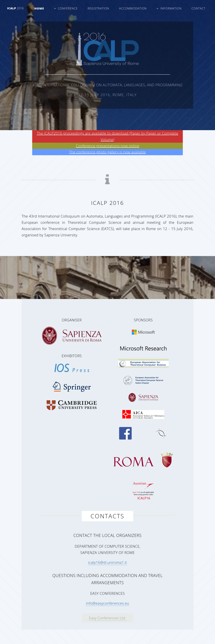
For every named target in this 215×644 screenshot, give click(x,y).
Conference (68, 8)
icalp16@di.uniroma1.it (107, 562)
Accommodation (133, 8)
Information (171, 8)
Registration (98, 8)
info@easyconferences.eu (107, 603)
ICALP (15, 8)
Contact (199, 8)
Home (39, 8)
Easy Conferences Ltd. (107, 618)
